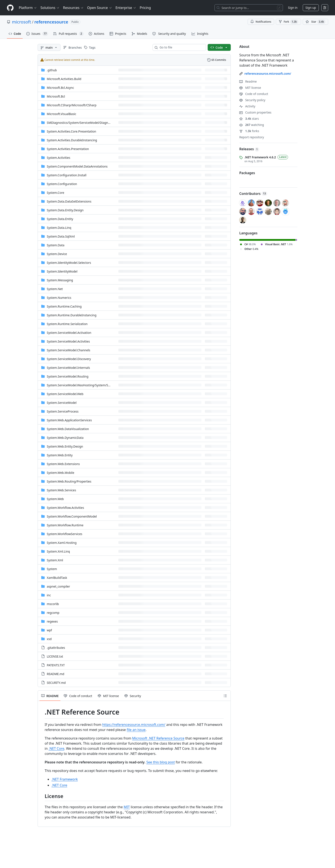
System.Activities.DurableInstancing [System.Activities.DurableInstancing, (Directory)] (72, 140)
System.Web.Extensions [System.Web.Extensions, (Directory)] (63, 464)
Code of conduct (254, 94)
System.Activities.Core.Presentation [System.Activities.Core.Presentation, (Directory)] (71, 131)
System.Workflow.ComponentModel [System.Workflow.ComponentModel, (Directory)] (72, 516)
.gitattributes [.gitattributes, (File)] (56, 648)
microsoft (21, 22)
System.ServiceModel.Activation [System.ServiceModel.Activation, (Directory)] (69, 333)
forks (249, 131)
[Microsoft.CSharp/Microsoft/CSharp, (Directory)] (72, 105)
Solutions (50, 8)
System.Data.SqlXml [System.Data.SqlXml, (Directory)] (61, 236)
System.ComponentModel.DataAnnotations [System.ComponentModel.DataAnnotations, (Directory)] (77, 166)
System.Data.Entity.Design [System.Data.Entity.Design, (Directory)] (65, 210)
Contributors (253, 194)
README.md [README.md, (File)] (56, 674)
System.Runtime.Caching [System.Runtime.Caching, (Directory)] (64, 306)
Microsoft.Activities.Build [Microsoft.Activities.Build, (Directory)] (64, 79)
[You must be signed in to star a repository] (315, 22)
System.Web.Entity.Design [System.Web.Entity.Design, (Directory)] (65, 446)
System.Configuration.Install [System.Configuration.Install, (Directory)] (67, 175)
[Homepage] (10, 8)
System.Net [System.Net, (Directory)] (55, 289)
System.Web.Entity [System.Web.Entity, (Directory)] (60, 455)
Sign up (311, 8)
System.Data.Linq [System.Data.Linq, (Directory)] (59, 228)
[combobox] (181, 47)
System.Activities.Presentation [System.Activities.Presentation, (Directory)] (68, 149)
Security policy (252, 100)
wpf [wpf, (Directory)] (49, 630)
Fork (288, 22)
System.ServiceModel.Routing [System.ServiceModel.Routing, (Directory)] (68, 376)
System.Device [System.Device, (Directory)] (57, 254)
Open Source (100, 8)
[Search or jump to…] (249, 8)
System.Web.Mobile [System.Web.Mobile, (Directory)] (60, 473)
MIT (127, 807)
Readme (248, 81)
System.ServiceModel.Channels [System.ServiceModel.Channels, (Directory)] (68, 350)
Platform (28, 8)
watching (252, 125)
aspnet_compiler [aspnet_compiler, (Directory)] (58, 586)
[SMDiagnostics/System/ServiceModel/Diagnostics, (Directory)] (81, 123)
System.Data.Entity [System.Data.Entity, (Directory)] (60, 219)
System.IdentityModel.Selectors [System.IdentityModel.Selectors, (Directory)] (69, 263)
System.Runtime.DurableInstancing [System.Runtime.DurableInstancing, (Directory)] (72, 315)
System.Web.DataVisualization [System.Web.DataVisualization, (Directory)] (68, 429)
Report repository (252, 137)
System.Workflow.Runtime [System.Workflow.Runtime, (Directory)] (65, 525)
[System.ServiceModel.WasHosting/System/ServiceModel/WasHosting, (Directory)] (95, 385)
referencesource (51, 22)
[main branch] (49, 47)
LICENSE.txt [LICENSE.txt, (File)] (55, 656)
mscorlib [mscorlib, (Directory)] (53, 604)
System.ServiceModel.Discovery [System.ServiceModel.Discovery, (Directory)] (69, 359)
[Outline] (225, 696)
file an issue (136, 730)
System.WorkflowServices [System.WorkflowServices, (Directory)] (65, 534)
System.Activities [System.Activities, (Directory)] (59, 158)
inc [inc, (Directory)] (49, 595)
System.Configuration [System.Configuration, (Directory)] (62, 184)
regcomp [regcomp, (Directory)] (53, 613)
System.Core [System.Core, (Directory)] (55, 193)
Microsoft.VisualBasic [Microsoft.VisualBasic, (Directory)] (62, 114)
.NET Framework (65, 779)
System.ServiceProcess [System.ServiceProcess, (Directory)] (63, 411)
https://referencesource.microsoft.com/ (134, 725)
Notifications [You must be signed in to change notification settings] (261, 22)
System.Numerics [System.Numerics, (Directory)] (59, 298)
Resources (73, 8)
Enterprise (126, 8)
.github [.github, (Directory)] (52, 70)
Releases (249, 149)
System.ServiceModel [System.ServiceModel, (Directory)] (62, 403)
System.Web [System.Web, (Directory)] (55, 499)
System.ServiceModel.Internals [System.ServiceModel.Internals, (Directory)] (68, 368)
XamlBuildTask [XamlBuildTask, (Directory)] (57, 578)
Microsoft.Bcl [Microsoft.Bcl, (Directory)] (56, 96)
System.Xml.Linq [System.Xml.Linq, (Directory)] (58, 551)
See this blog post (161, 762)
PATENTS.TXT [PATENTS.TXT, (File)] (56, 665)
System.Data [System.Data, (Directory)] (56, 245)
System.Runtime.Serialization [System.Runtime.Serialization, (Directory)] (67, 324)
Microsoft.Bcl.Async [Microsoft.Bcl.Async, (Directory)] (60, 88)
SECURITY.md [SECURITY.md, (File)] (56, 683)
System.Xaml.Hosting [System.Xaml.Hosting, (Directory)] (62, 543)
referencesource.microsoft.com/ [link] (268, 74)
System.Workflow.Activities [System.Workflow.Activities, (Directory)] (65, 508)
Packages (247, 173)
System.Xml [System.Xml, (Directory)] (55, 560)
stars (249, 119)
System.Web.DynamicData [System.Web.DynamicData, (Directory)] (65, 438)
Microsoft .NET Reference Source (158, 738)
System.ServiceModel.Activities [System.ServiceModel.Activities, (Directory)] (68, 341)
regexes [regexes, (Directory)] (52, 621)
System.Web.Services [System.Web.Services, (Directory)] (61, 490)
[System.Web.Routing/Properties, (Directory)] (69, 481)
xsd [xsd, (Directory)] (49, 639)
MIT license (250, 88)
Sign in (293, 8)
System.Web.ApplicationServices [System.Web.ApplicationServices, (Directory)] (69, 420)
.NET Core (56, 748)
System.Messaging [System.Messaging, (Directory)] (60, 280)
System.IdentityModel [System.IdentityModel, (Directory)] (62, 271)
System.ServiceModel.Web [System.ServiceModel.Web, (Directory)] (65, 394)
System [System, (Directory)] (52, 569)
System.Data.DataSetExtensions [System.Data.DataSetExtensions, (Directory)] (69, 201)
